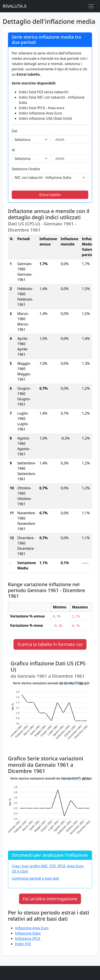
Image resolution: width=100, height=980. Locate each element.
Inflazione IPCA (28, 939)
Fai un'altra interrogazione (50, 899)
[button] (61, 683)
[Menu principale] (91, 6)
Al (13, 150)
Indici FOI (23, 944)
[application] (50, 714)
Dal (14, 131)
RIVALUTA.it (15, 6)
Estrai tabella (50, 195)
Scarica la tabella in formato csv (50, 644)
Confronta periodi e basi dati (35, 878)
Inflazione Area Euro (32, 928)
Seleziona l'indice (26, 169)
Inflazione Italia (28, 933)
